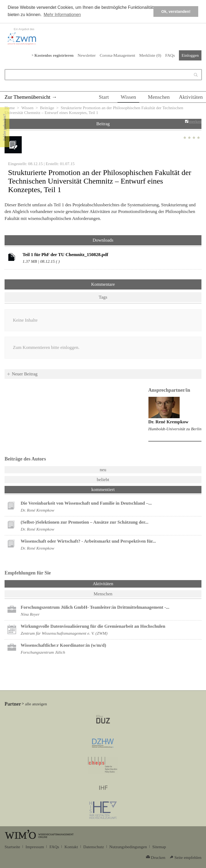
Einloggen (190, 55)
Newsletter (87, 55)
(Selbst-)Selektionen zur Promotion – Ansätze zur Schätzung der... (84, 522)
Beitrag (103, 124)
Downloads (103, 240)
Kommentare (103, 284)
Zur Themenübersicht (27, 97)
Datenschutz (94, 847)
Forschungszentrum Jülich (43, 652)
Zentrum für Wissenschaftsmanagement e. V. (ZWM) (64, 633)
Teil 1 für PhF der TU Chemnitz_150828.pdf (65, 255)
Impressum (35, 847)
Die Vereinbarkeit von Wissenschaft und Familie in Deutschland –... (86, 503)
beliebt (103, 480)
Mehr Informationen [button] (62, 15)
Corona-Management (117, 55)
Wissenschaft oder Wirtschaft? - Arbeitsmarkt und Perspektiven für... (88, 541)
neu (103, 470)
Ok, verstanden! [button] (176, 12)
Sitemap (159, 847)
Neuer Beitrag (25, 374)
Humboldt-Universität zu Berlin (175, 429)
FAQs (170, 55)
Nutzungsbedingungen (128, 847)
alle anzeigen (36, 704)
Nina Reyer (30, 614)
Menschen (159, 97)
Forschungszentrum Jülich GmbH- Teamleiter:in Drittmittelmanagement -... (95, 607)
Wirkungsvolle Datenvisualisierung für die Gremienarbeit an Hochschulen (93, 626)
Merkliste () (150, 55)
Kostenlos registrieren (54, 55)
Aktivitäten (191, 97)
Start (104, 97)
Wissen (128, 97)
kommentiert (103, 490)
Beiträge (47, 108)
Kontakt (71, 847)
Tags (103, 297)
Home (10, 108)
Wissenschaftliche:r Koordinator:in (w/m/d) (63, 645)
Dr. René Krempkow (168, 422)
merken (195, 121)
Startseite (12, 847)
